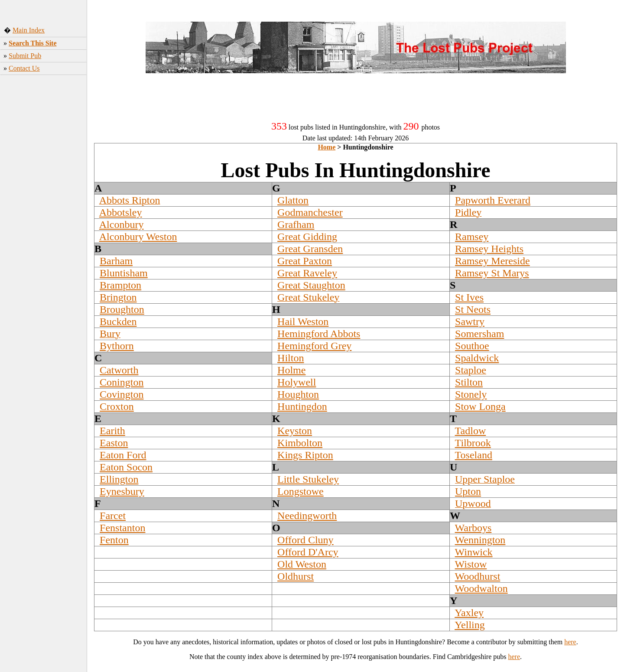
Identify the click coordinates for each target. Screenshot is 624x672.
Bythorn (117, 346)
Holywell (297, 382)
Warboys (473, 528)
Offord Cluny (305, 540)
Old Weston (302, 564)
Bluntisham (124, 273)
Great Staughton (311, 285)
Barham (116, 261)
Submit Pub (25, 56)
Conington (122, 382)
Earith (112, 431)
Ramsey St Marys (492, 273)
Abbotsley (121, 212)
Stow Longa (480, 406)
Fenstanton (122, 528)
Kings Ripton (305, 455)
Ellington (119, 479)
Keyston (295, 431)
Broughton (122, 309)
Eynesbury (122, 491)
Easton (114, 443)
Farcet (113, 516)
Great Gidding (307, 237)
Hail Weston (303, 321)
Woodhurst (478, 576)
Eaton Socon (126, 467)
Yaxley (469, 613)
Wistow (471, 564)
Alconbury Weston (138, 237)
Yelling (470, 625)
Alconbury (122, 224)
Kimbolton (300, 443)
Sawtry (470, 321)
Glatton (293, 200)
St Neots (473, 309)
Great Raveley (307, 273)
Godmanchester (310, 212)
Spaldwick (477, 358)
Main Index (29, 30)
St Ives (469, 297)
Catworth (119, 370)
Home (327, 147)
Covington (122, 394)
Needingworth (307, 516)
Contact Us (24, 68)
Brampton (120, 285)
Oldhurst (296, 576)
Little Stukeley (308, 479)
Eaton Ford (123, 455)
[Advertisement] (44, 215)
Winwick (474, 552)
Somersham (479, 334)
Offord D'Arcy (308, 552)
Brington (118, 297)
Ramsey (472, 237)
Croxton (117, 406)
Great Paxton (305, 261)
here (570, 642)
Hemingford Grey (314, 346)
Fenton (114, 540)
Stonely (471, 394)
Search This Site (33, 43)
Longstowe (301, 491)
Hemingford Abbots (319, 334)
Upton (468, 491)
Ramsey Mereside (492, 261)
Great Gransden (310, 249)
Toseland (474, 455)
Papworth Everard (493, 200)
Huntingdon (302, 406)
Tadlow (471, 431)
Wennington (480, 540)
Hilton (291, 358)
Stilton (469, 382)
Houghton (298, 394)
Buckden (118, 321)
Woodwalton (481, 588)
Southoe (472, 346)
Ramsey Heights (489, 249)
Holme (291, 370)
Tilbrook (473, 443)
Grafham (296, 224)
